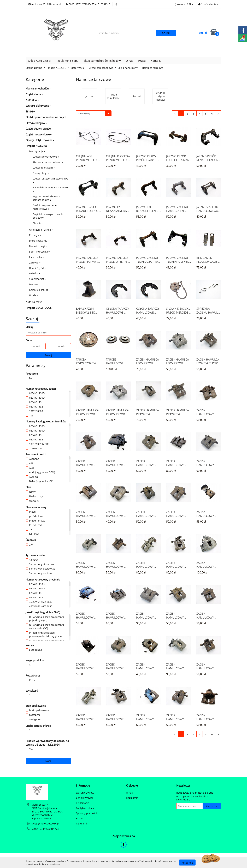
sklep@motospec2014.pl (45, 824)
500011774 (38, 829)
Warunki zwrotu (85, 793)
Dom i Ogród (37, 268)
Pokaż (48, 761)
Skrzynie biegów (36, 123)
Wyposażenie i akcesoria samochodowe (47, 198)
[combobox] (94, 113)
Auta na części (34, 302)
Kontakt (156, 61)
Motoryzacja (37, 151)
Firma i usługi (38, 246)
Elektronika (37, 257)
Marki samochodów (39, 88)
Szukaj (48, 355)
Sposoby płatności (86, 813)
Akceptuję (187, 862)
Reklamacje (83, 803)
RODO (80, 818)
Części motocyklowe (39, 134)
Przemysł (35, 235)
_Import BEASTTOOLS (40, 308)
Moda (33, 284)
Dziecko (35, 273)
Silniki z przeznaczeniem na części (46, 117)
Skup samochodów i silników (102, 61)
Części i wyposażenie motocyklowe (45, 207)
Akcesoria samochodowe (48, 162)
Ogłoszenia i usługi (41, 230)
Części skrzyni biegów (40, 129)
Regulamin (82, 824)
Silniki (30, 111)
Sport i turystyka (40, 252)
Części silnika (34, 94)
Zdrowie (35, 263)
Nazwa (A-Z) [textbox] (84, 113)
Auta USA (32, 100)
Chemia (38, 223)
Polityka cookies (85, 808)
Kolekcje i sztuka (40, 290)
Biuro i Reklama (39, 241)
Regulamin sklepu (67, 61)
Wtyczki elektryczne (38, 106)
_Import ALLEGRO (37, 146)
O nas (129, 61)
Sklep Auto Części (39, 61)
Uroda (34, 295)
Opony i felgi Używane (40, 140)
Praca (142, 61)
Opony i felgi (41, 173)
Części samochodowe (46, 157)
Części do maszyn (44, 168)
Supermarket (38, 279)
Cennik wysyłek (85, 798)
